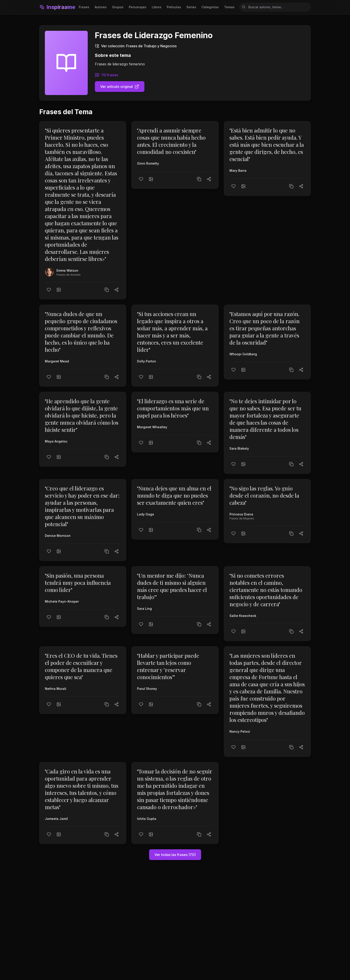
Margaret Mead (57, 361)
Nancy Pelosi (240, 731)
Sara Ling (144, 609)
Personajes (138, 7)
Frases (84, 7)
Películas (174, 7)
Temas (229, 7)
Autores (101, 7)
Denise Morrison (58, 536)
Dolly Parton (147, 361)
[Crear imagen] (59, 290)
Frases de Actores (69, 275)
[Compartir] (117, 290)
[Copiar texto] (107, 290)
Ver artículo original (120, 87)
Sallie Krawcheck (243, 616)
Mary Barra (238, 171)
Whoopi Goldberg (243, 354)
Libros (157, 7)
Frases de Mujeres (242, 518)
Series (191, 7)
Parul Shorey (147, 689)
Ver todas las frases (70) (175, 855)
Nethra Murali (56, 689)
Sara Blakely (239, 448)
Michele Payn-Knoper (62, 601)
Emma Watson (67, 270)
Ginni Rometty (148, 163)
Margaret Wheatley (152, 427)
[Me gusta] (49, 290)
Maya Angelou (56, 441)
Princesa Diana (241, 514)
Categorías (210, 7)
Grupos (118, 7)
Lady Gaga (146, 514)
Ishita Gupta (147, 819)
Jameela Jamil (56, 819)
